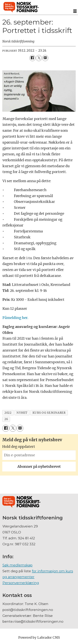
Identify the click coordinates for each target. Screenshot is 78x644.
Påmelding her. (15, 318)
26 (6, 419)
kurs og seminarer (49, 413)
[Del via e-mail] (45, 58)
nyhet (22, 413)
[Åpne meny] (75, 11)
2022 (8, 413)
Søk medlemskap (17, 565)
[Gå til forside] (21, 7)
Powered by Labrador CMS (39, 638)
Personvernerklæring (21, 583)
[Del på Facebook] (32, 58)
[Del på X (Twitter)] (39, 58)
